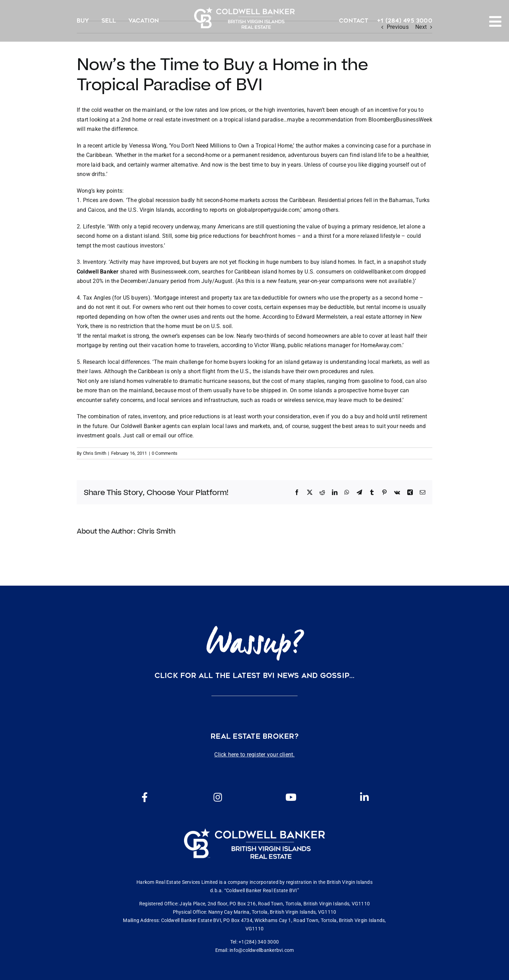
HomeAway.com (381, 345)
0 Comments (165, 453)
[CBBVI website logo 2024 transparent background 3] (244, 18)
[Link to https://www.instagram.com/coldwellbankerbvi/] (218, 797)
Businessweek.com (175, 272)
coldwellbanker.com (378, 272)
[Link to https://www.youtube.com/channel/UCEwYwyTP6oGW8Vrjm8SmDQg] (291, 797)
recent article (104, 146)
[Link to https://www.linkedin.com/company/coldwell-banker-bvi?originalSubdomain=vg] (364, 797)
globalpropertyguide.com (268, 210)
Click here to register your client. (254, 755)
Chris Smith (95, 453)
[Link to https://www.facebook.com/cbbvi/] (145, 797)
